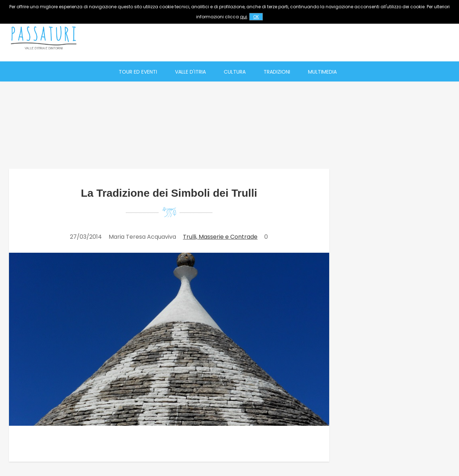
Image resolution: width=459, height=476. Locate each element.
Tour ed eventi (138, 72)
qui (243, 17)
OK (256, 17)
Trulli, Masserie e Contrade (220, 237)
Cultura (235, 72)
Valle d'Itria (190, 72)
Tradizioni (277, 72)
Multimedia (322, 72)
